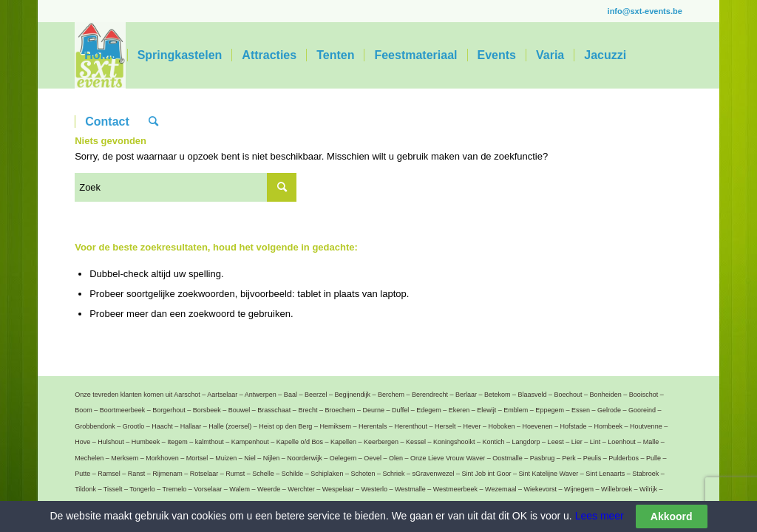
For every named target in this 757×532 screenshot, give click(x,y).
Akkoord (672, 516)
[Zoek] (153, 122)
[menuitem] (101, 55)
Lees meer (598, 516)
